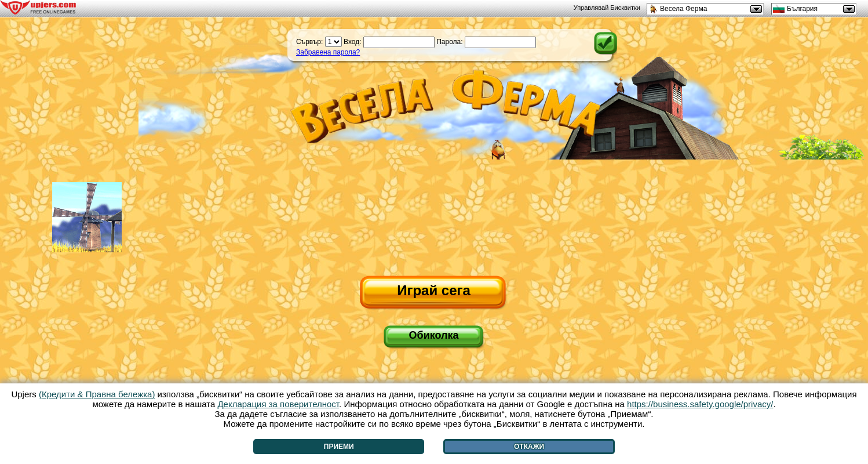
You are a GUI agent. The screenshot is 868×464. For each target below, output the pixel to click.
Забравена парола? (328, 52)
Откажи (529, 447)
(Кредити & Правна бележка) (97, 394)
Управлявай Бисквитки (607, 8)
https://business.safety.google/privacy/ (700, 404)
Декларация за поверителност (278, 404)
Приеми (339, 447)
